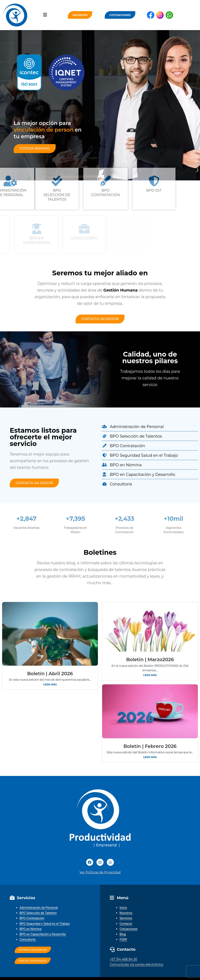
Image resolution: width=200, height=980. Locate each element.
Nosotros (126, 913)
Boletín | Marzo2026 (150, 659)
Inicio (123, 908)
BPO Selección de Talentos (38, 913)
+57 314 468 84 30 (124, 959)
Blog (123, 934)
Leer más (50, 684)
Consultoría (28, 939)
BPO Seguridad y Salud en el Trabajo (45, 924)
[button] (45, 15)
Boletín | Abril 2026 (50, 674)
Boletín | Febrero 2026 (150, 746)
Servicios (126, 918)
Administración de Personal (39, 908)
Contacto (126, 924)
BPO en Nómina (30, 929)
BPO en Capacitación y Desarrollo (43, 934)
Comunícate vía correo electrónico (137, 964)
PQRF (123, 939)
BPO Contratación (32, 918)
